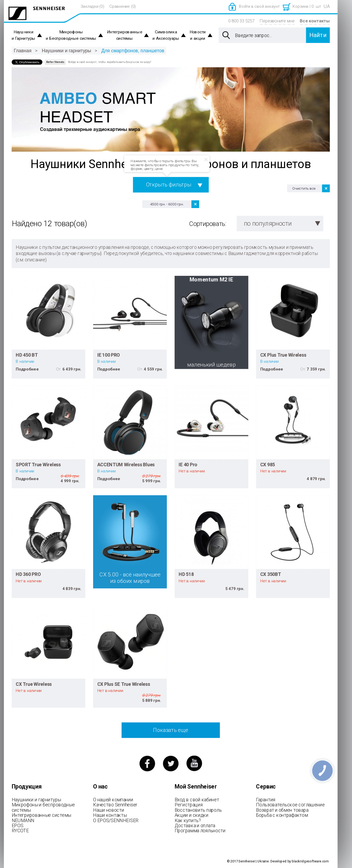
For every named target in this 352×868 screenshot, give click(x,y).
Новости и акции (198, 35)
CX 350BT (271, 574)
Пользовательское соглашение (290, 805)
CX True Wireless (34, 684)
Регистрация (189, 805)
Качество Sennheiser (115, 805)
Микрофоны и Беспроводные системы (71, 35)
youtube (194, 763)
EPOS (18, 826)
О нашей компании (113, 800)
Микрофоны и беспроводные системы (43, 807)
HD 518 (186, 574)
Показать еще (171, 730)
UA (327, 6)
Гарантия (266, 800)
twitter (171, 763)
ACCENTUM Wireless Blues (126, 464)
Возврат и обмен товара (282, 810)
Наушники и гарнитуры (67, 51)
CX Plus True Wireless (283, 355)
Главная (22, 51)
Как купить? (188, 820)
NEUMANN (23, 820)
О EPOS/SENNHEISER (116, 820)
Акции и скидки (192, 815)
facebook (147, 763)
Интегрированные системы (125, 35)
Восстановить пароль (198, 810)
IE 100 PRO (109, 355)
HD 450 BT (27, 355)
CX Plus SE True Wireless (124, 684)
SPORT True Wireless (38, 464)
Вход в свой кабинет (197, 800)
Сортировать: (208, 224)
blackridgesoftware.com (310, 861)
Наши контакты (110, 815)
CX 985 (268, 464)
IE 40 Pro (188, 464)
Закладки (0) (92, 6)
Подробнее (27, 369)
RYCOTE (20, 831)
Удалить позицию (195, 204)
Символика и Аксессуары (166, 35)
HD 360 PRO (28, 574)
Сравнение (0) (123, 6)
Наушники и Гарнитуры (24, 35)
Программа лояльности (200, 831)
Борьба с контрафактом (282, 815)
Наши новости (109, 810)
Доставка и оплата (195, 826)
